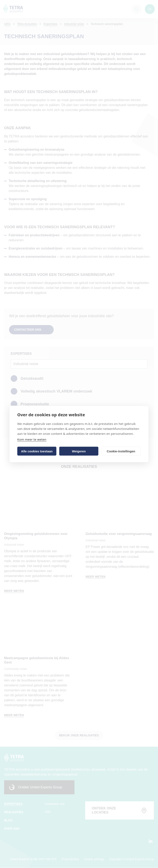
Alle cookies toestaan (37, 451)
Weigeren (79, 451)
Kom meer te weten (32, 439)
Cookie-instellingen (121, 451)
